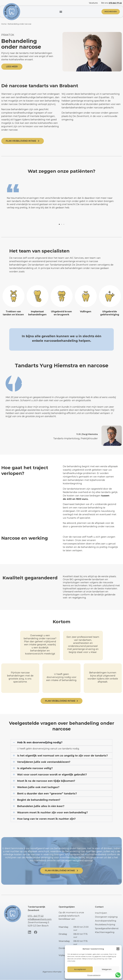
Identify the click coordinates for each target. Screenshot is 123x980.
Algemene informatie (52, 972)
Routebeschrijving (105, 925)
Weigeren (107, 969)
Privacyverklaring (94, 975)
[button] (118, 949)
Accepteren (80, 969)
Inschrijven (101, 913)
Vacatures (93, 3)
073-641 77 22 (115, 3)
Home (4, 24)
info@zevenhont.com (40, 919)
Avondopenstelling (106, 921)
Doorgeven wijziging (106, 917)
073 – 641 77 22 (36, 916)
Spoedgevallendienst (107, 928)
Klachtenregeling (105, 932)
